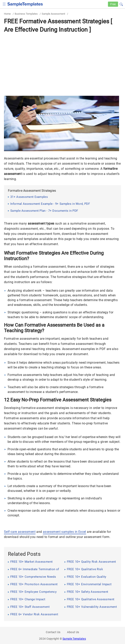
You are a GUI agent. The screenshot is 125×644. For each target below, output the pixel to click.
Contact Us (53, 632)
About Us (73, 632)
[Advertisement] (62, 64)
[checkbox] (4, 4)
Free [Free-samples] (113, 4)
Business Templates (26, 14)
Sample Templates (74, 639)
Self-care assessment (20, 532)
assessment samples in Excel (64, 532)
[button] (121, 4)
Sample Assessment (53, 14)
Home (7, 14)
